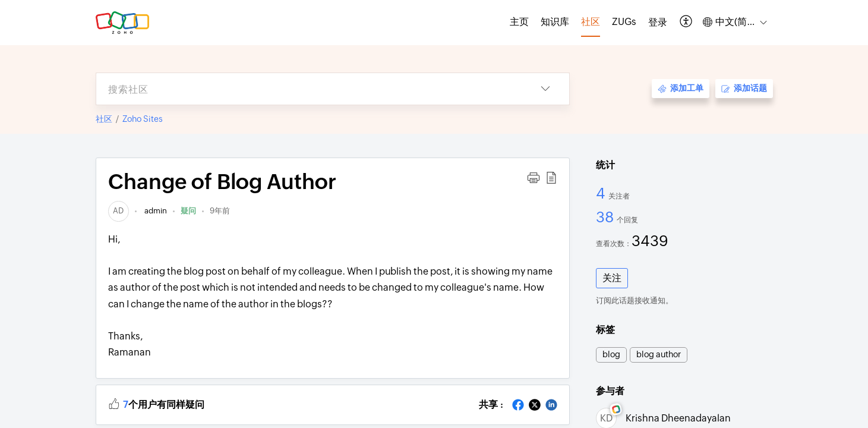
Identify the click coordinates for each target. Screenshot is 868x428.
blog (611, 354)
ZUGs (624, 22)
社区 (104, 119)
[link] (119, 211)
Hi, (333, 297)
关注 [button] (612, 278)
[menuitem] (658, 23)
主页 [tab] (519, 22)
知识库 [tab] (555, 22)
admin (155, 211)
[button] (686, 22)
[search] (309, 89)
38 (606, 217)
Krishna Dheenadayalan (678, 418)
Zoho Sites (143, 119)
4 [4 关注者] (602, 193)
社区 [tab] (591, 22)
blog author (659, 354)
